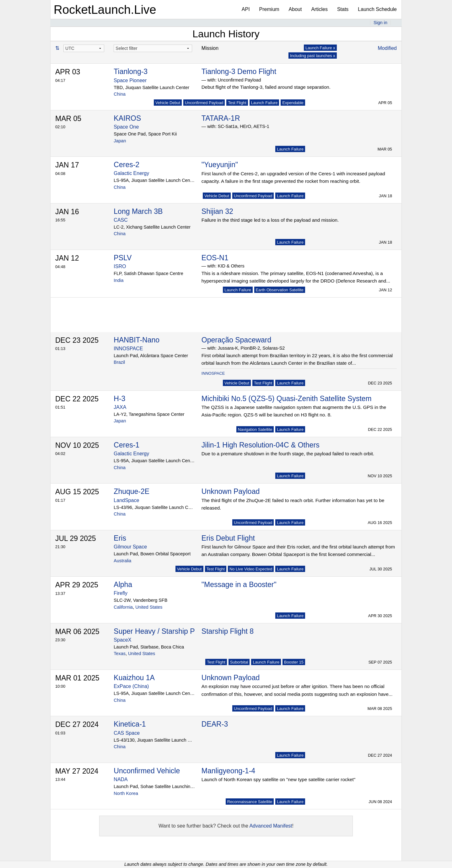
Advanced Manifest (271, 826)
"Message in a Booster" (239, 585)
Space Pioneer (130, 80)
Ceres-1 (126, 445)
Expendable (293, 103)
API (246, 9)
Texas (120, 654)
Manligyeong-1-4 (228, 771)
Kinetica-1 (130, 724)
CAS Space (127, 733)
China (120, 94)
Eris (120, 538)
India (118, 280)
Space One (126, 127)
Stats (343, 9)
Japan (120, 141)
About (295, 9)
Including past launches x (313, 56)
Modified (387, 48)
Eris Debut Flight (228, 538)
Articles (319, 9)
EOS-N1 (215, 258)
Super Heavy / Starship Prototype (167, 631)
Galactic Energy (131, 173)
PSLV (123, 258)
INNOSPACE (128, 349)
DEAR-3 (215, 724)
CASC (121, 220)
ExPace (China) (131, 686)
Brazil (119, 362)
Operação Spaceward (236, 340)
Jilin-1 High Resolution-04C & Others (261, 445)
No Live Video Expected (251, 569)
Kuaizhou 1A (134, 678)
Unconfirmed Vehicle (147, 771)
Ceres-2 (126, 165)
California (123, 607)
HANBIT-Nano (137, 340)
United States (149, 607)
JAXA (120, 407)
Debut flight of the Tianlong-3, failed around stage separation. (266, 87)
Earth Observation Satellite (280, 290)
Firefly (121, 593)
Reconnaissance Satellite (250, 802)
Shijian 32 (217, 211)
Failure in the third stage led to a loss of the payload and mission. (270, 220)
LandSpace (126, 500)
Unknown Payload (231, 491)
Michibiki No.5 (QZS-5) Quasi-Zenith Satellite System (287, 399)
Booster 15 (294, 662)
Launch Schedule (377, 9)
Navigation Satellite (255, 429)
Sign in (380, 23)
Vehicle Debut (168, 103)
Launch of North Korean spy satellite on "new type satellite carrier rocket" (278, 779)
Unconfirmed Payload (204, 103)
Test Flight (237, 103)
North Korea (126, 793)
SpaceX (122, 640)
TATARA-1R (221, 118)
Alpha (123, 585)
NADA (121, 779)
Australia (122, 561)
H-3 (119, 399)
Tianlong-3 (131, 71)
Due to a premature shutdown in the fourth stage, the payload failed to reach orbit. (288, 454)
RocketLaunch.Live (105, 10)
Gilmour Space (130, 547)
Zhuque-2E (132, 491)
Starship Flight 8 (228, 631)
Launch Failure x (320, 48)
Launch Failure (264, 103)
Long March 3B (138, 211)
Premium (269, 9)
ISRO (120, 266)
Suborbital (239, 662)
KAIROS (127, 118)
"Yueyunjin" (220, 165)
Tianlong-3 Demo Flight (239, 71)
